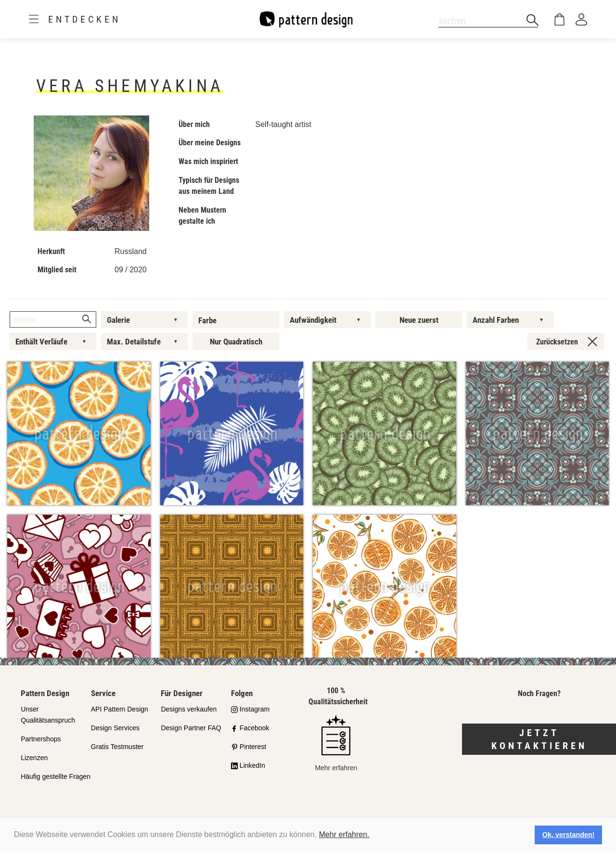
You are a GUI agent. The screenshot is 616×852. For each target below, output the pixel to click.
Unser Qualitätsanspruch (48, 715)
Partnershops (41, 739)
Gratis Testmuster (117, 747)
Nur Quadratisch (236, 342)
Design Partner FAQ (191, 728)
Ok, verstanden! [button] (569, 835)
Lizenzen (34, 758)
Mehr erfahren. (344, 834)
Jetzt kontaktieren (539, 739)
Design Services (115, 728)
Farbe (207, 320)
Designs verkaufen (189, 709)
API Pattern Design (120, 709)
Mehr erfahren (336, 744)
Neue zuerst (419, 320)
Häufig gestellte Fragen (56, 776)
